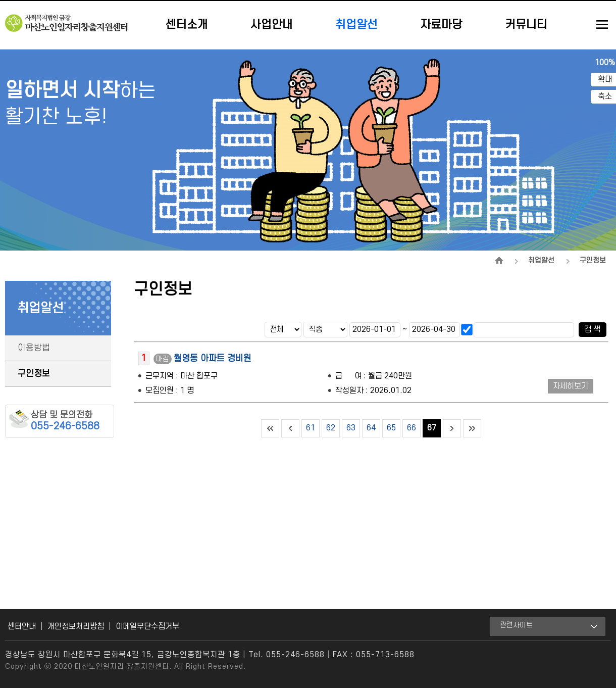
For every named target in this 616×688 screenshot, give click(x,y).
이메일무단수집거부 (147, 626)
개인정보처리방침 (76, 626)
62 (331, 428)
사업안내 (272, 25)
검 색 (592, 329)
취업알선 (356, 25)
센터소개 (187, 25)
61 (311, 428)
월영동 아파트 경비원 (213, 358)
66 (412, 428)
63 (351, 428)
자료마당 (441, 25)
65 (391, 428)
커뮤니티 (526, 25)
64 (371, 428)
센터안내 (22, 626)
